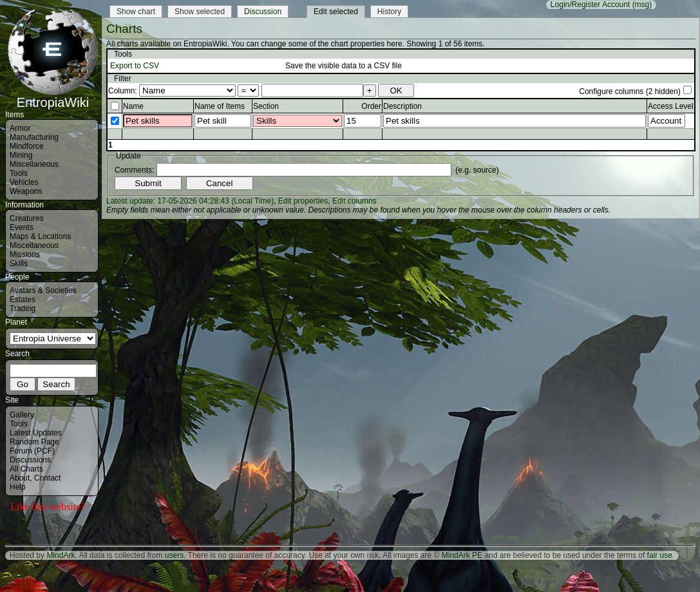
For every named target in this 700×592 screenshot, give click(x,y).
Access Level (671, 106)
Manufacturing (34, 137)
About (20, 478)
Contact (47, 478)
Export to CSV (135, 66)
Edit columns (355, 201)
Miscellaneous (34, 164)
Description (402, 106)
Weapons (26, 191)
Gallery (22, 415)
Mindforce (27, 146)
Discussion (263, 12)
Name (133, 106)
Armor (20, 128)
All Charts (26, 469)
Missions (25, 254)
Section (266, 106)
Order (371, 106)
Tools (19, 173)
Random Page (34, 442)
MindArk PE (462, 555)
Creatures (27, 218)
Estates (23, 300)
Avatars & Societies (43, 291)
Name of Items (220, 106)
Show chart (136, 12)
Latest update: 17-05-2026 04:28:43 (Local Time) (190, 201)
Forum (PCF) (32, 451)
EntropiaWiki (53, 97)
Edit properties (303, 201)
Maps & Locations (40, 236)
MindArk (61, 555)
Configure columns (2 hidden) (629, 91)
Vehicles (24, 182)
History (389, 12)
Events (22, 227)
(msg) (642, 5)
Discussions (30, 460)
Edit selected (336, 12)
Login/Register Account (590, 5)
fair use (660, 555)
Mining (21, 155)
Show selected (200, 12)
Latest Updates (36, 433)
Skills (19, 263)
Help (18, 487)
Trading (23, 309)
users (174, 555)
